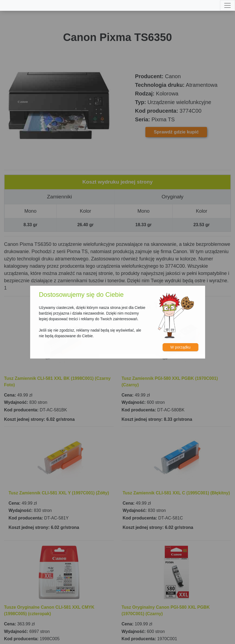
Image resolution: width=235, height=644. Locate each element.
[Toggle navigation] (227, 5)
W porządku (180, 347)
